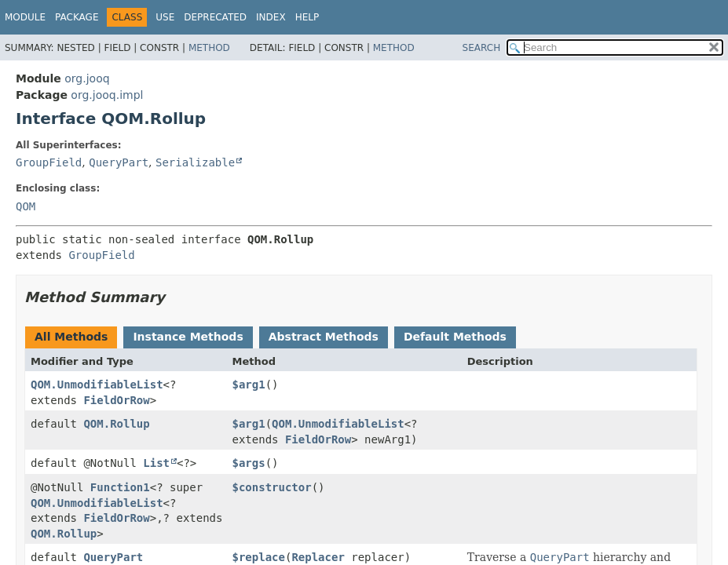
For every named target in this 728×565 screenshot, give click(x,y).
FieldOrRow (116, 400)
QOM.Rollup (116, 424)
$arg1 (249, 385)
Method (209, 48)
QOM (26, 206)
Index (271, 17)
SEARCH (482, 48)
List (156, 463)
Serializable (195, 162)
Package (77, 17)
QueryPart (119, 162)
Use (165, 17)
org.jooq (87, 78)
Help (307, 17)
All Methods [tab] (71, 337)
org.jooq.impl (107, 95)
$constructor (272, 487)
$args (249, 463)
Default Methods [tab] (455, 337)
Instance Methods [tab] (188, 337)
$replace (259, 557)
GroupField (49, 162)
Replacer (318, 557)
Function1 (120, 487)
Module (25, 17)
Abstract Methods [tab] (324, 337)
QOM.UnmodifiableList (97, 385)
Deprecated (215, 17)
